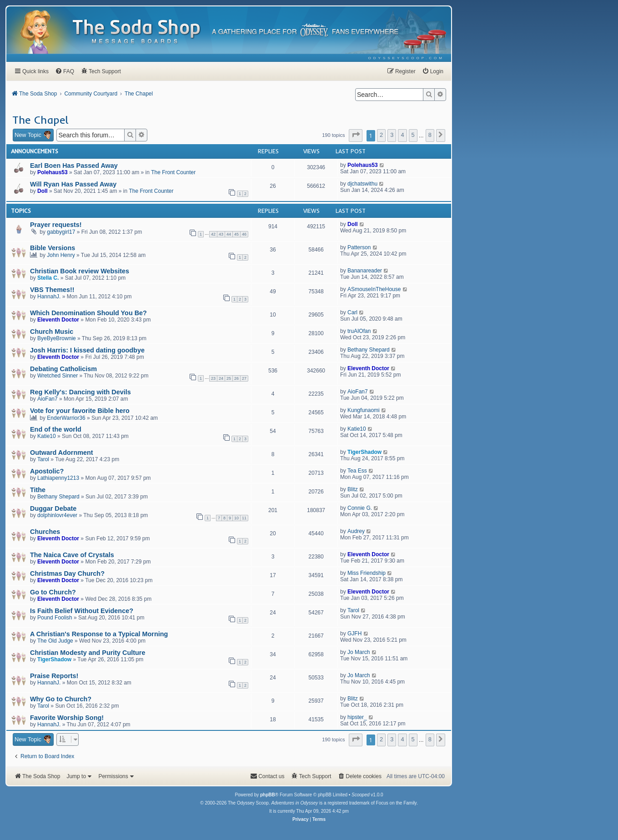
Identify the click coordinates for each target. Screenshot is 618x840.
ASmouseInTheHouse (374, 289)
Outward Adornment (62, 453)
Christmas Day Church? (67, 573)
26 (236, 378)
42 (213, 234)
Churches (45, 532)
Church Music (52, 332)
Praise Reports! (54, 676)
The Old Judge (55, 641)
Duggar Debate (53, 508)
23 (213, 378)
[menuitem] (406, 58)
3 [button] (392, 135)
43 (221, 234)
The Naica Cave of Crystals (72, 555)
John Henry (61, 255)
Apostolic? (47, 471)
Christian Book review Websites (80, 271)
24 (221, 378)
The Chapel (40, 120)
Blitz (353, 489)
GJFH (354, 634)
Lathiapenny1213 (58, 478)
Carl (352, 312)
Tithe (38, 490)
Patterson (359, 247)
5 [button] (413, 135)
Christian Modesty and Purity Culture (88, 653)
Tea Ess (357, 471)
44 (229, 234)
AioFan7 (48, 399)
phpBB (268, 795)
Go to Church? (53, 592)
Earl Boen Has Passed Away (74, 166)
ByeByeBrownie (57, 338)
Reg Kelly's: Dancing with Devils (80, 392)
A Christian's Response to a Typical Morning (99, 634)
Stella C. (48, 278)
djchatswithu (362, 184)
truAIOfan (359, 331)
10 (236, 518)
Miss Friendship (367, 573)
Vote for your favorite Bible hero (80, 411)
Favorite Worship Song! (67, 718)
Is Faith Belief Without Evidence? (82, 611)
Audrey (356, 531)
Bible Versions (53, 248)
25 (229, 378)
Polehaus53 (53, 172)
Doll (43, 191)
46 (244, 234)
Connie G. (360, 508)
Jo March (359, 652)
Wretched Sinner (58, 376)
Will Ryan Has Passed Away (73, 184)
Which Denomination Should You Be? (88, 313)
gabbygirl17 (61, 232)
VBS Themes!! (52, 290)
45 (236, 234)
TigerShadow (364, 452)
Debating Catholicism (63, 369)
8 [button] (430, 135)
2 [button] (381, 135)
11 (244, 518)
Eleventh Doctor (58, 320)
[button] (356, 136)
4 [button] (402, 135)
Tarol (43, 459)
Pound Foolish (55, 618)
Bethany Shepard (369, 350)
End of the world (56, 429)
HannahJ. (49, 297)
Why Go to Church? (61, 699)
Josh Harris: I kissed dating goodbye (87, 350)
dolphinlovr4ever (57, 515)
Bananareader (365, 271)
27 (244, 378)
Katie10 (47, 436)
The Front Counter (173, 172)
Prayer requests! (56, 225)
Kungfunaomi (364, 410)
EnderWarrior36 (66, 418)
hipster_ (357, 717)
